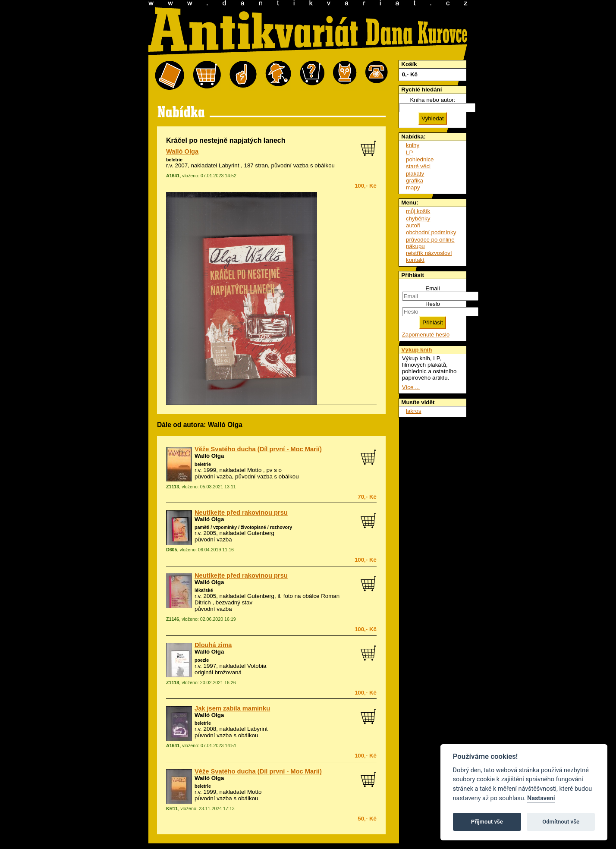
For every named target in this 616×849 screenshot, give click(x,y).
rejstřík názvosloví (429, 253)
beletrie (174, 160)
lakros (414, 411)
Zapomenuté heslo (426, 335)
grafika (415, 181)
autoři (413, 225)
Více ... (411, 387)
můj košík (418, 211)
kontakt (415, 260)
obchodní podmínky (431, 232)
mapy (413, 187)
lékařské (204, 590)
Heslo (433, 304)
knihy (413, 145)
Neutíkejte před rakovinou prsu (241, 513)
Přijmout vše (487, 822)
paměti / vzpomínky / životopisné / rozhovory (243, 527)
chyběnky (418, 219)
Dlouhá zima (213, 645)
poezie (202, 660)
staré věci (418, 166)
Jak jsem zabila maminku (232, 708)
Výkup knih (416, 350)
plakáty (415, 174)
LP (409, 153)
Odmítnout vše (561, 822)
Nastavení (541, 798)
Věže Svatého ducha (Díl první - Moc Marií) (258, 449)
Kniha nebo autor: (432, 100)
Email (432, 288)
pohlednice (420, 159)
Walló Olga (182, 151)
